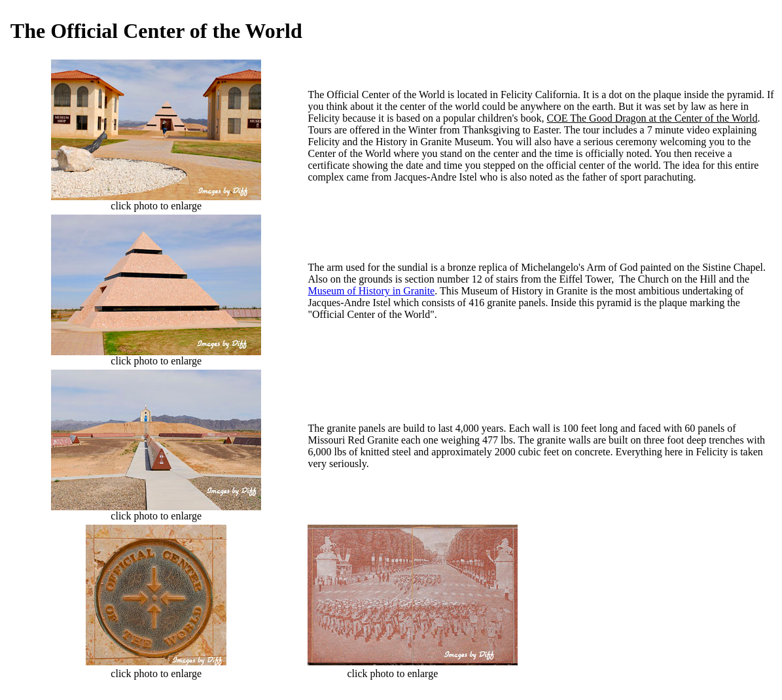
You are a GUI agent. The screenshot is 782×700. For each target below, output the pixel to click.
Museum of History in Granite (371, 291)
